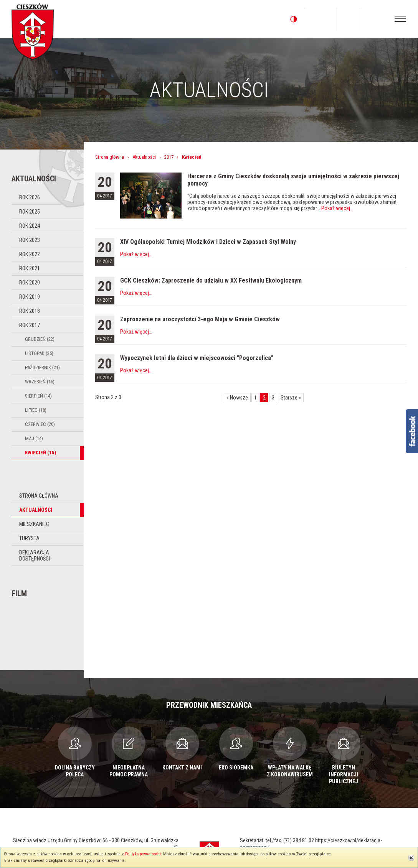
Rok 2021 (30, 268)
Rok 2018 (30, 311)
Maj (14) (34, 438)
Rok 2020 (30, 283)
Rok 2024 (30, 226)
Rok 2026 (30, 197)
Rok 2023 (30, 240)
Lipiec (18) (36, 410)
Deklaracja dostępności (35, 556)
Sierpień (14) (38, 396)
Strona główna (39, 496)
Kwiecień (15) (40, 453)
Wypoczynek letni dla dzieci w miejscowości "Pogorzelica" (197, 358)
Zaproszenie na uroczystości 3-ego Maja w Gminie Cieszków (200, 319)
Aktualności (36, 510)
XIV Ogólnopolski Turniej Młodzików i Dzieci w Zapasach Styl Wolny (208, 242)
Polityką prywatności (143, 854)
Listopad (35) (39, 353)
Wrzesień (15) (40, 382)
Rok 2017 (30, 325)
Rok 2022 (30, 254)
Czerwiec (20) (40, 424)
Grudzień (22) (40, 339)
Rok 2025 (30, 212)
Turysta (29, 538)
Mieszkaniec (34, 524)
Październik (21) (42, 367)
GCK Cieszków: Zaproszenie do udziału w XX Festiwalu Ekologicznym (211, 280)
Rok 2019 (30, 297)
